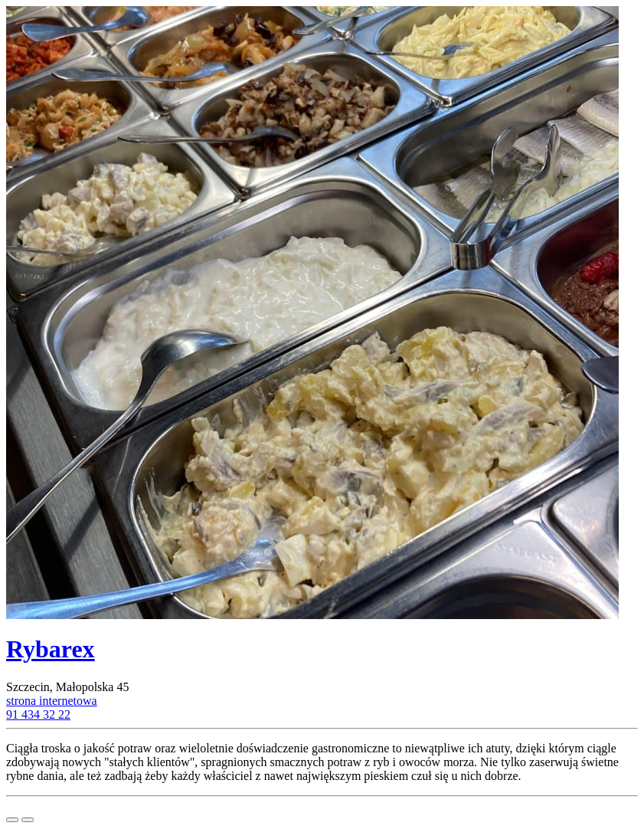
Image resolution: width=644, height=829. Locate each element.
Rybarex (51, 649)
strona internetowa (52, 701)
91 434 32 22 (38, 714)
